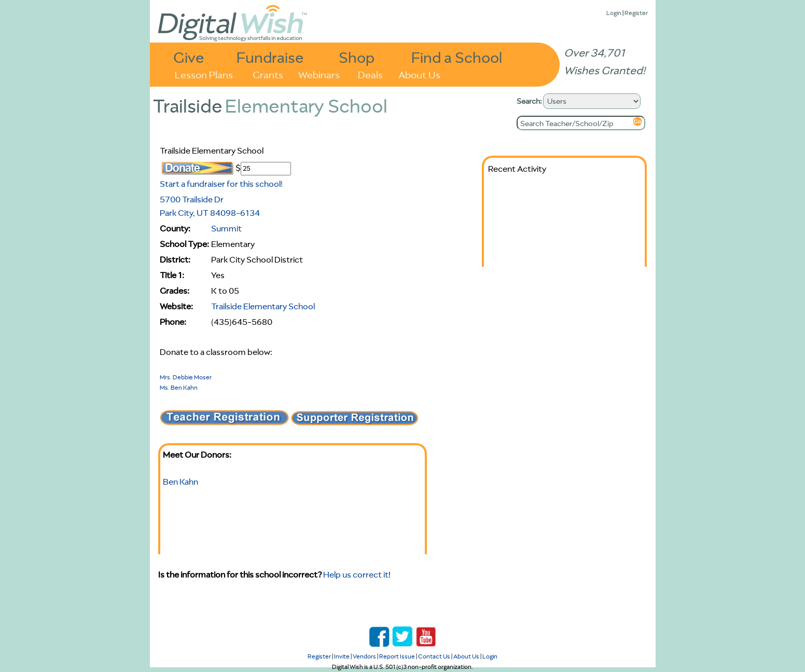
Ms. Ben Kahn (179, 387)
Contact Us (434, 656)
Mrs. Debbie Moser (186, 377)
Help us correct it (356, 574)
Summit (226, 228)
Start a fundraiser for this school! (221, 184)
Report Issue (397, 656)
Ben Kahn (181, 482)
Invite (342, 656)
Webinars (319, 74)
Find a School (457, 57)
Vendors (364, 656)
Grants (268, 74)
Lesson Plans (204, 74)
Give (189, 57)
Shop (357, 57)
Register (636, 13)
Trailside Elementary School (263, 306)
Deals (370, 74)
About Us (419, 74)
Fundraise (270, 57)
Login (614, 13)
